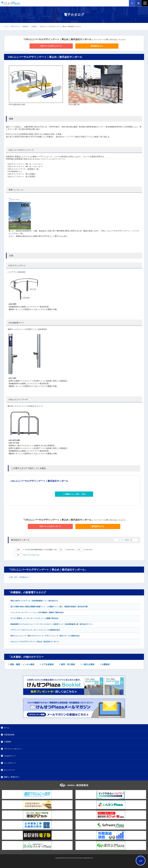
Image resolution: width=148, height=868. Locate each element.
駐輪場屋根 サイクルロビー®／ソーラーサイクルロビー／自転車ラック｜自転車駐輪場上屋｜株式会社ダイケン (52, 624)
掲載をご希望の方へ (12, 777)
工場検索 (7, 742)
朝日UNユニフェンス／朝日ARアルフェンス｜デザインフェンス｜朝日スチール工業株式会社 (45, 636)
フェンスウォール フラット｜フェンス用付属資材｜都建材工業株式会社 (37, 612)
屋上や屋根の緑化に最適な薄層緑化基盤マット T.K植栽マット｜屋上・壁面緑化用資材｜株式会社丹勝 (49, 607)
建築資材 (25, 26)
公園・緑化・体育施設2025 (19, 577)
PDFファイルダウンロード (51, 46)
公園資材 (105, 664)
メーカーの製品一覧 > (126, 540)
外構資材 (34, 26)
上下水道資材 (47, 664)
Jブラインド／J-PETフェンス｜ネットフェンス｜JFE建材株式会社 (35, 630)
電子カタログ (15, 26)
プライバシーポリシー (13, 749)
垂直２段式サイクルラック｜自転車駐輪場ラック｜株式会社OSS (34, 601)
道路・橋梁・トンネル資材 (22, 664)
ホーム (6, 26)
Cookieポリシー (10, 756)
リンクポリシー (10, 763)
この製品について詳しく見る (74, 494)
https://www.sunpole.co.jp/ (31, 555)
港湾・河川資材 (68, 664)
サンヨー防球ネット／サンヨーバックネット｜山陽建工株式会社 (34, 618)
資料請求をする (97, 46)
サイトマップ (9, 770)
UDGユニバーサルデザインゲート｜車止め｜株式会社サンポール (35, 642)
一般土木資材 (88, 664)
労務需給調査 (9, 735)
